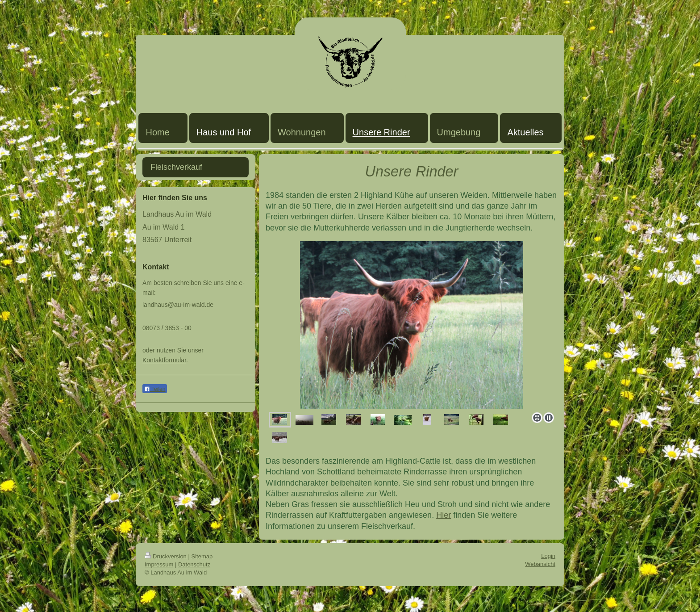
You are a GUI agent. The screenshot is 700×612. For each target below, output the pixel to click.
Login (548, 556)
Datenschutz (194, 564)
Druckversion (166, 556)
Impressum (159, 564)
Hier (444, 515)
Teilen (155, 389)
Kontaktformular (164, 360)
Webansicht (540, 564)
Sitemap (202, 556)
